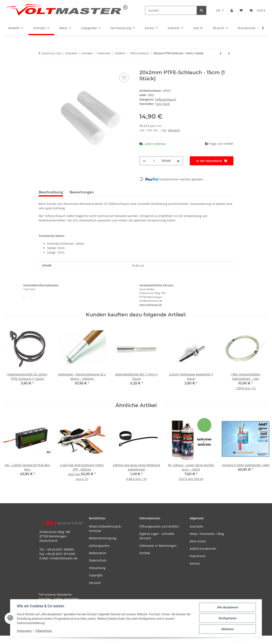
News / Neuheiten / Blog (207, 534)
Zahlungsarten (99, 546)
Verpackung (97, 568)
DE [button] (218, 10)
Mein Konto (198, 541)
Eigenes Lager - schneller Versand (157, 536)
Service (195, 563)
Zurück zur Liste (51, 53)
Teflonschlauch (165, 99)
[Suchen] (171, 10)
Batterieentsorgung (103, 538)
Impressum (24, 631)
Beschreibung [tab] (51, 192)
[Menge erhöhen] (178, 161)
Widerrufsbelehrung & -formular (106, 529)
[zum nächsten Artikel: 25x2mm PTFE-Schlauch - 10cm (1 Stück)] (229, 53)
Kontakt (145, 553)
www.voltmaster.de (151, 305)
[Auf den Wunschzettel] (124, 78)
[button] (232, 10)
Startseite (196, 526)
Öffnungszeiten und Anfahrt (159, 526)
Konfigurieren (227, 618)
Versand (174, 130)
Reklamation (98, 553)
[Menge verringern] (144, 161)
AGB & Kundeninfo (203, 549)
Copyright (96, 575)
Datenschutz (44, 631)
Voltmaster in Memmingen (158, 546)
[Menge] (154, 161)
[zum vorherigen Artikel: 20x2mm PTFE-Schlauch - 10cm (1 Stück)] (220, 53)
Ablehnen (227, 629)
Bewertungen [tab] (82, 192)
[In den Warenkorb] (42, 67)
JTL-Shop (250, 641)
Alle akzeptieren (227, 607)
